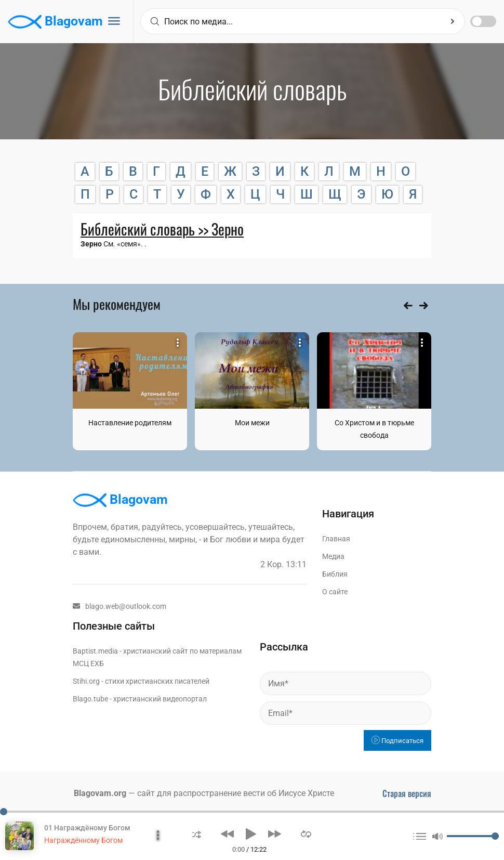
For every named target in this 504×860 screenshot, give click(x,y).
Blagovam (55, 22)
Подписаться (397, 741)
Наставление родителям (130, 423)
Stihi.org (86, 681)
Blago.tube (90, 699)
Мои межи (252, 423)
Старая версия (407, 793)
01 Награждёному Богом (87, 828)
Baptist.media (95, 651)
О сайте (335, 592)
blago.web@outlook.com (120, 606)
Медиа (333, 556)
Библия (335, 574)
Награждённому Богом (83, 840)
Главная (336, 539)
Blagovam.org (100, 793)
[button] (197, 834)
